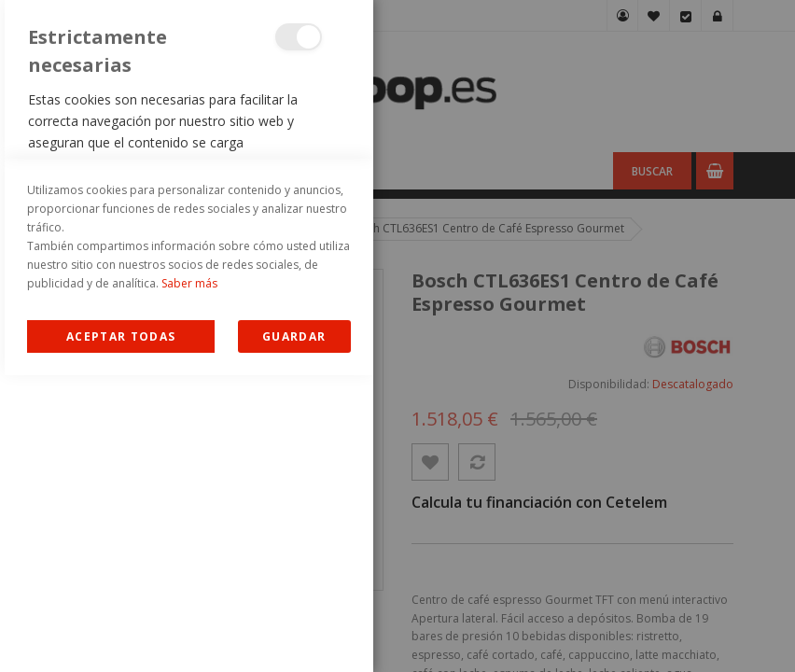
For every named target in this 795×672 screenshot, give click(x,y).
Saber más (189, 580)
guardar (294, 633)
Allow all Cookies (121, 633)
